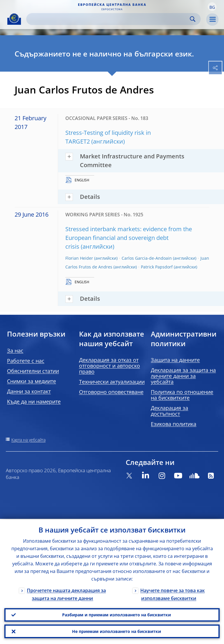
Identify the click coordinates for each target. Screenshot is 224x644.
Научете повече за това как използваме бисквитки (173, 593)
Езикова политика (174, 424)
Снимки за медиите (32, 381)
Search (193, 19)
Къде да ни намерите (34, 401)
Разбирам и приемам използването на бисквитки (117, 614)
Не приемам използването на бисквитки (117, 631)
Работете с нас (26, 361)
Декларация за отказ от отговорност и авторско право (110, 366)
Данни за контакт (29, 391)
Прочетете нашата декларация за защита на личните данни (66, 593)
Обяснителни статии (33, 371)
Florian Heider (79, 258)
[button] (212, 7)
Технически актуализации (112, 382)
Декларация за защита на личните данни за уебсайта (183, 376)
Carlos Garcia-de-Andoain (147, 258)
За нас (15, 351)
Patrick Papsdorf (157, 267)
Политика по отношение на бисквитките (182, 395)
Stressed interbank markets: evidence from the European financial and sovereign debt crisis (129, 238)
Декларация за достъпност (169, 411)
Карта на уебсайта (28, 440)
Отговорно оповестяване (111, 392)
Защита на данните (175, 360)
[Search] (109, 19)
